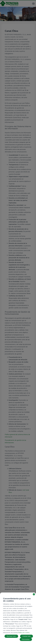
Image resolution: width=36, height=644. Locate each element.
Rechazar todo (11, 636)
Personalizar (26, 639)
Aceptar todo (26, 636)
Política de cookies (24, 633)
